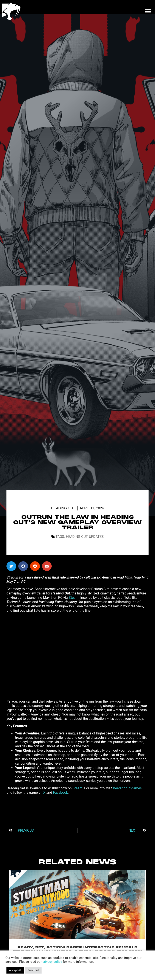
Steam (74, 598)
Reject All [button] (33, 970)
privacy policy (52, 962)
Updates (96, 537)
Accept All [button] (15, 970)
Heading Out (63, 508)
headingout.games (127, 788)
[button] (148, 11)
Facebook (60, 793)
